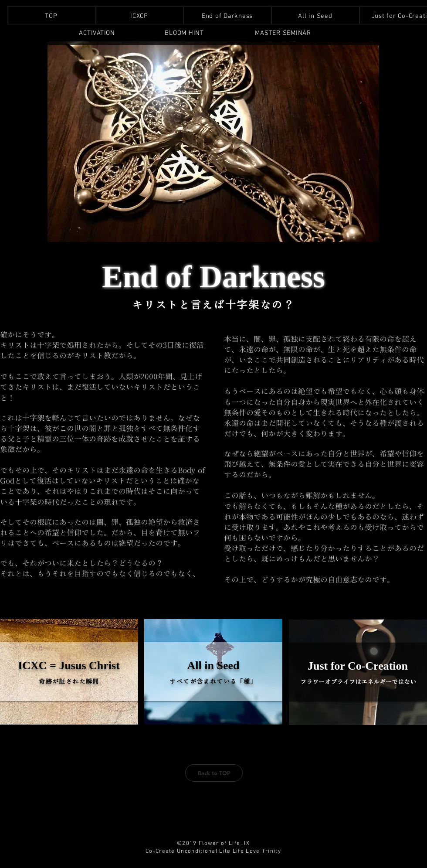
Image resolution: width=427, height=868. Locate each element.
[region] (97, 33)
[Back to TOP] (214, 773)
